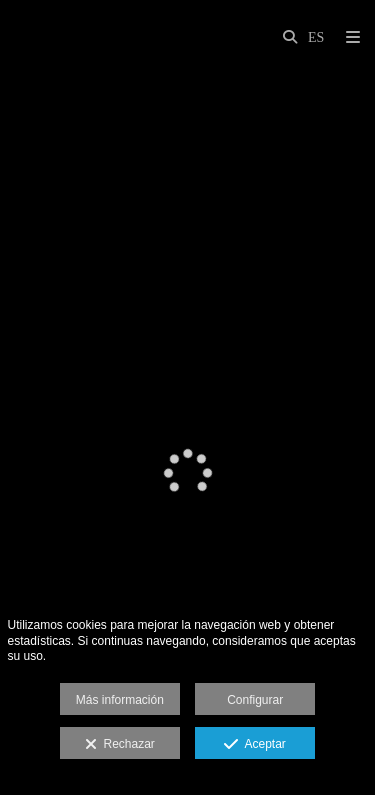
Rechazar (120, 745)
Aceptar (254, 745)
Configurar (255, 700)
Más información (120, 700)
